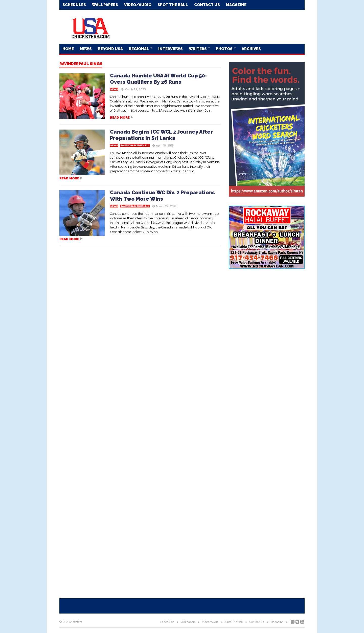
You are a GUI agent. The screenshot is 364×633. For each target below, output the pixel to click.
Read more (120, 118)
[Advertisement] (213, 27)
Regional (139, 49)
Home (68, 49)
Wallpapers (105, 5)
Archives (251, 49)
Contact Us (207, 5)
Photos (225, 49)
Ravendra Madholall (135, 145)
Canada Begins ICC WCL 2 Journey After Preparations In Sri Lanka (161, 135)
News (86, 49)
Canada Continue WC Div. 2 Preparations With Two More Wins (162, 196)
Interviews (170, 49)
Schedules (74, 5)
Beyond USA (110, 49)
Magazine (236, 5)
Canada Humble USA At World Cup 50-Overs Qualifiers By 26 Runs (158, 79)
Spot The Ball (173, 5)
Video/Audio (138, 5)
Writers (198, 49)
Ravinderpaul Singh (81, 64)
